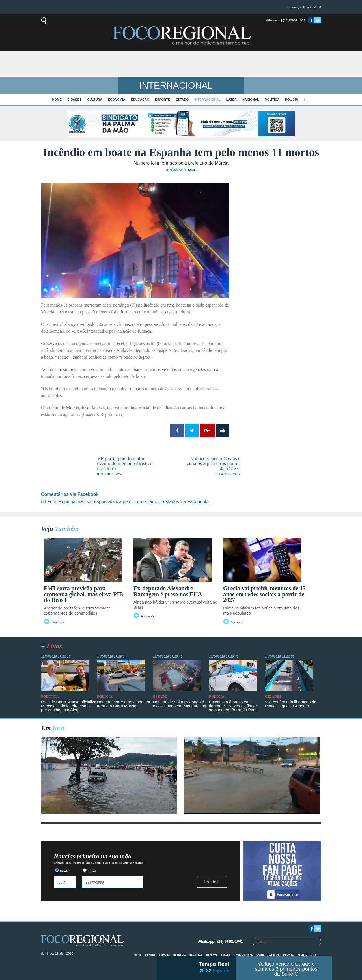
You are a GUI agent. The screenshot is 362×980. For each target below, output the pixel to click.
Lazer (231, 100)
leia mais (58, 622)
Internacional (207, 100)
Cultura (95, 100)
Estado (182, 100)
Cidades (74, 100)
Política (272, 100)
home (57, 100)
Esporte (162, 100)
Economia (117, 100)
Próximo (212, 882)
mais (313, 955)
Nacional (251, 100)
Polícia (291, 100)
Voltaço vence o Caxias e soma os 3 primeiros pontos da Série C (286, 969)
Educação (140, 100)
